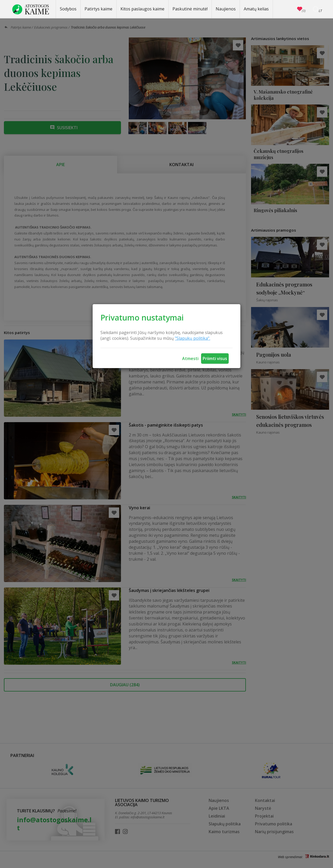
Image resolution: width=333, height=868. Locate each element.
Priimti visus (215, 358)
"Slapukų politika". (193, 338)
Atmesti (190, 358)
